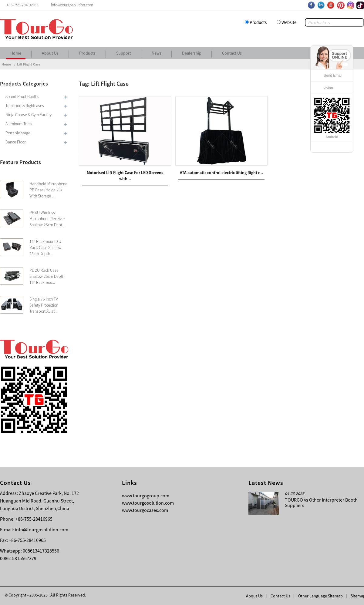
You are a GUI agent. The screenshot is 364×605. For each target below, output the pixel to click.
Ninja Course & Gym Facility (29, 115)
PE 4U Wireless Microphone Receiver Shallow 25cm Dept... (47, 219)
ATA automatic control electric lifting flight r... (221, 173)
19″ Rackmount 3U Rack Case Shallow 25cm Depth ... (45, 247)
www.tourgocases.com (145, 510)
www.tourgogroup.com (146, 496)
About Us (50, 53)
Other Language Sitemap (320, 596)
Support (124, 53)
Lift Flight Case (29, 64)
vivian (328, 88)
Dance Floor (15, 142)
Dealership (192, 53)
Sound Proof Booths (22, 96)
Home (16, 53)
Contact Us (232, 53)
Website (289, 22)
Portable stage (18, 133)
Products (258, 22)
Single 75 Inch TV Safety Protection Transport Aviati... (44, 305)
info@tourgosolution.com (42, 529)
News (157, 53)
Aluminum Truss (19, 124)
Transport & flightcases (25, 106)
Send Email (333, 76)
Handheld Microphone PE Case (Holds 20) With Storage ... (48, 190)
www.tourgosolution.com (148, 503)
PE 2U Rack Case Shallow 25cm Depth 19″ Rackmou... (47, 276)
